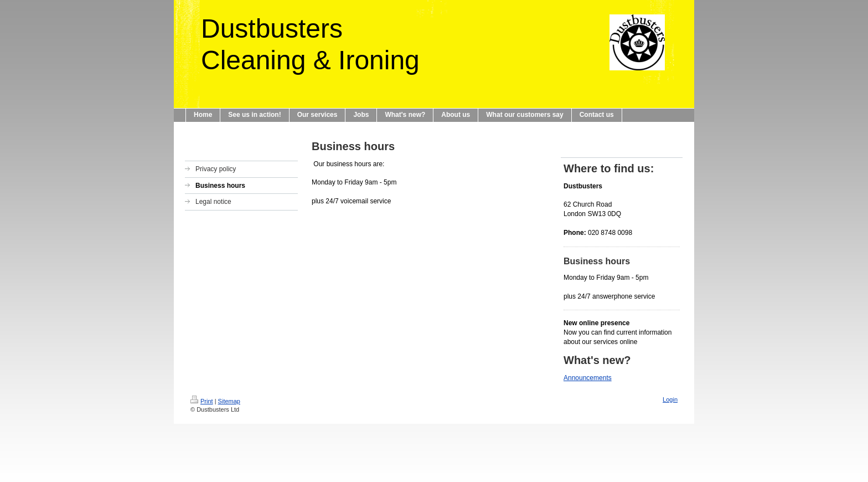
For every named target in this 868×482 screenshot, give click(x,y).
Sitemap (229, 401)
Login (670, 399)
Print (202, 401)
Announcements (588, 378)
